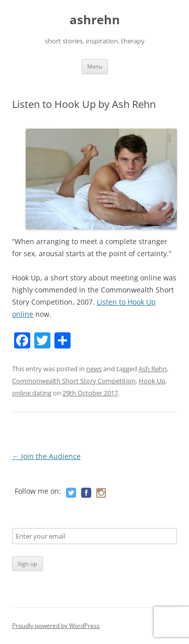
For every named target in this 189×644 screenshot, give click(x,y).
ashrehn (95, 20)
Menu (95, 66)
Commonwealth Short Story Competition (74, 381)
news (94, 369)
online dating (32, 393)
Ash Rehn (153, 369)
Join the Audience (46, 456)
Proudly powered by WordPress (56, 626)
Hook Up (152, 381)
